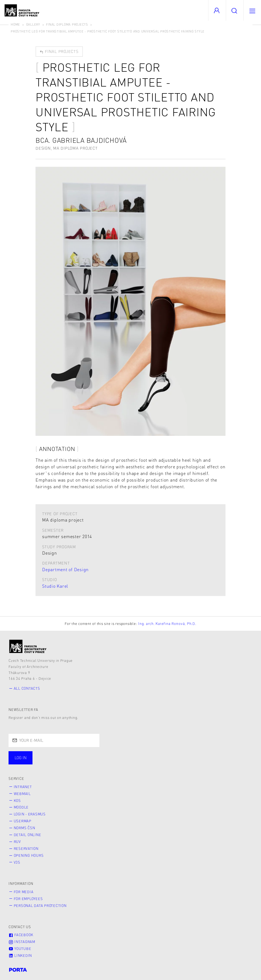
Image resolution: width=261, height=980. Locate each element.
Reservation (26, 849)
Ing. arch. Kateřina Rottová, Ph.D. (167, 624)
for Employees (28, 899)
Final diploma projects (67, 24)
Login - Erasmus (30, 814)
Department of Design (65, 569)
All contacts (27, 688)
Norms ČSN (25, 828)
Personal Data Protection (40, 906)
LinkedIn (20, 955)
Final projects (59, 51)
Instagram (22, 942)
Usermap (23, 821)
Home (15, 24)
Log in (21, 758)
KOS (17, 801)
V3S (17, 862)
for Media (24, 892)
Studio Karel (55, 586)
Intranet (23, 787)
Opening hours (29, 855)
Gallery (33, 24)
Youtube (20, 949)
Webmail (22, 794)
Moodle (21, 807)
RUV (17, 842)
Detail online (28, 835)
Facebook (21, 935)
